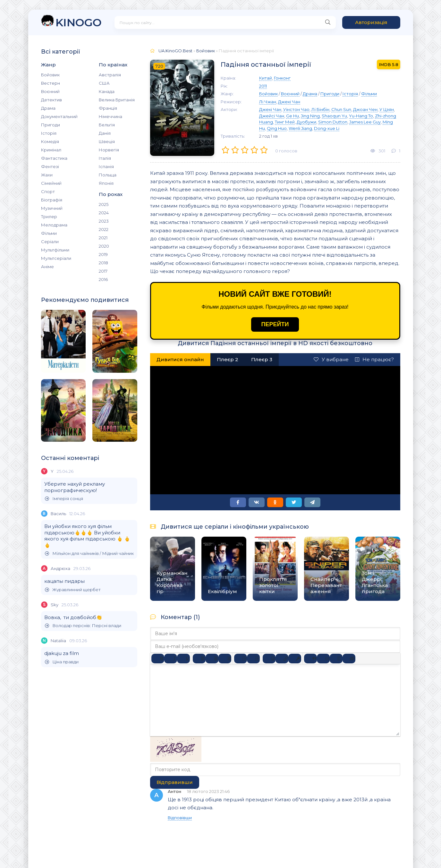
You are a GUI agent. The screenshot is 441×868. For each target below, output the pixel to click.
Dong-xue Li (327, 128)
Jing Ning (310, 116)
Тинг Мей (285, 122)
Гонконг (282, 78)
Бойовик (50, 75)
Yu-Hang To (361, 116)
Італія (105, 158)
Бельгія (107, 125)
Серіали (50, 242)
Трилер (49, 217)
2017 (103, 271)
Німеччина (110, 116)
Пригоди (51, 125)
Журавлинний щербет (73, 590)
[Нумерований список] (253, 659)
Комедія (50, 141)
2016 (103, 279)
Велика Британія (117, 100)
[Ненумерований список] (241, 659)
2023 (104, 221)
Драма (48, 108)
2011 (263, 86)
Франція (108, 108)
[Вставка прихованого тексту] (349, 659)
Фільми (49, 233)
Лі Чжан (268, 102)
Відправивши (175, 782)
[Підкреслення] (183, 659)
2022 (104, 229)
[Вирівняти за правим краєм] (225, 659)
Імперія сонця (64, 499)
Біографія (52, 200)
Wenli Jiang (300, 128)
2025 (104, 204)
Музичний (52, 208)
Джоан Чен (365, 109)
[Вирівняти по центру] (212, 659)
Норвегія (109, 150)
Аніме (47, 267)
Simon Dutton (333, 122)
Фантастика (54, 158)
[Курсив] (171, 659)
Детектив (51, 100)
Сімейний (51, 183)
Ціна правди (62, 662)
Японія (106, 183)
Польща (108, 175)
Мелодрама (54, 225)
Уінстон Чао (296, 109)
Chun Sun (341, 109)
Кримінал (51, 150)
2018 (103, 263)
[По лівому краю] (199, 659)
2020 (104, 246)
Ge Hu (293, 116)
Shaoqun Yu (334, 116)
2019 (103, 254)
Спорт (48, 191)
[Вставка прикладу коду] (323, 659)
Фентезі (50, 166)
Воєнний (50, 91)
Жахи (47, 175)
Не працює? (374, 359)
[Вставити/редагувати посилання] (282, 659)
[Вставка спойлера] (336, 659)
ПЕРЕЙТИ (275, 324)
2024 (104, 213)
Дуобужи (306, 122)
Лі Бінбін (320, 109)
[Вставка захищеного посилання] (295, 659)
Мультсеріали (56, 258)
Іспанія (106, 166)
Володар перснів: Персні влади (83, 626)
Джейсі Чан (272, 116)
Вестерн (51, 83)
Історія (49, 133)
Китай (266, 78)
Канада (107, 91)
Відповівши (180, 818)
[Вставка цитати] (310, 659)
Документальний (59, 116)
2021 (103, 238)
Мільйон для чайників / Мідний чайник (89, 553)
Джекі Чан (289, 102)
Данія (105, 133)
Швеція (107, 141)
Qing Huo (277, 128)
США (104, 83)
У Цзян (387, 109)
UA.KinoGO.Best (175, 51)
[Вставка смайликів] (269, 659)
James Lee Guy (365, 122)
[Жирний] (158, 659)
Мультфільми (55, 250)
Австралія (110, 75)
